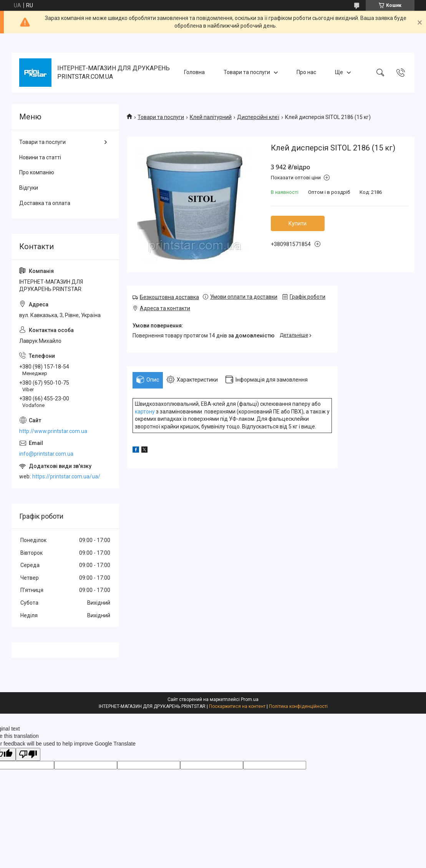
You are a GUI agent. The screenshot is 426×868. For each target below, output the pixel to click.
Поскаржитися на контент (237, 706)
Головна (194, 72)
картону (145, 412)
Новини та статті (40, 157)
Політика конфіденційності (298, 706)
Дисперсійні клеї (258, 117)
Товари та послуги (247, 72)
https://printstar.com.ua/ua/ (66, 476)
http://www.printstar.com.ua (53, 431)
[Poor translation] (28, 755)
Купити (298, 223)
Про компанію (37, 172)
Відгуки (29, 188)
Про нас (306, 72)
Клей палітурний (211, 117)
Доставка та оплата (45, 203)
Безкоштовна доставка (169, 297)
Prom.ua (250, 699)
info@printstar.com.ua (46, 454)
